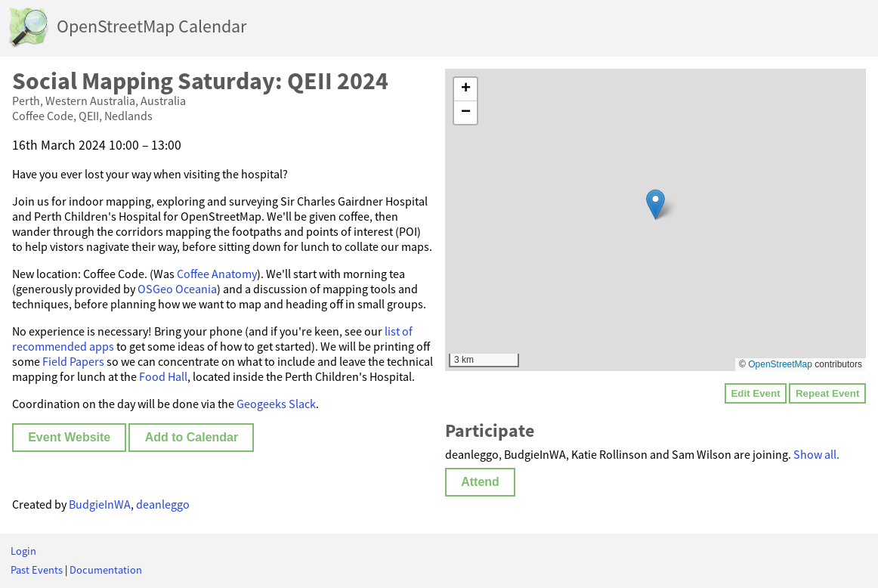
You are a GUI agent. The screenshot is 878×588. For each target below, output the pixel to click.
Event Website (69, 437)
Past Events (37, 570)
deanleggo (163, 504)
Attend (480, 482)
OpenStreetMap (780, 364)
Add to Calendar (192, 437)
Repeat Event (827, 393)
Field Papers (73, 361)
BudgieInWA (100, 504)
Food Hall (163, 376)
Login (23, 551)
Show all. (816, 454)
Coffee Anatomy (217, 274)
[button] (655, 204)
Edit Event (755, 393)
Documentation (106, 570)
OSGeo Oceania (177, 289)
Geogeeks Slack (276, 404)
